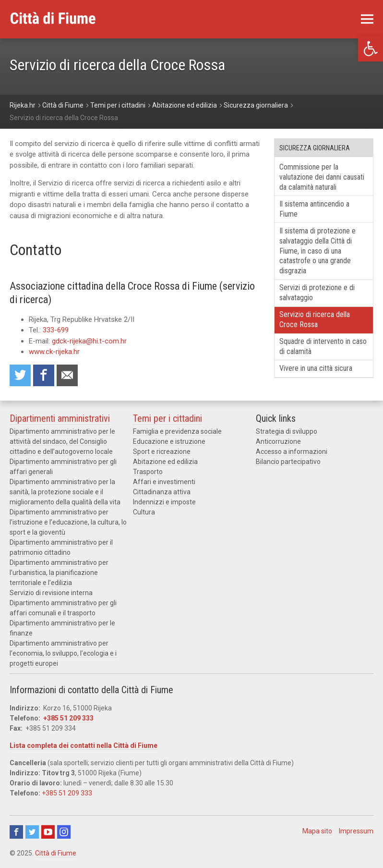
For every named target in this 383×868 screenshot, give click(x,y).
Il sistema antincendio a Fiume (314, 209)
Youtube (48, 832)
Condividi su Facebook (44, 375)
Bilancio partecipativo (288, 462)
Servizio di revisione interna (51, 593)
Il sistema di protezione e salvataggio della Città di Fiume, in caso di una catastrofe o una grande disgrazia (317, 251)
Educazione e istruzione (169, 441)
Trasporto (148, 472)
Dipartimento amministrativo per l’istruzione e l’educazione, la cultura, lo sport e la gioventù (68, 522)
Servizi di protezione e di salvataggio (317, 293)
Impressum (356, 831)
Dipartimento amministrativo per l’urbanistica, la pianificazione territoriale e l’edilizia (59, 573)
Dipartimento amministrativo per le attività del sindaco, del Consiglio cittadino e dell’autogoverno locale (62, 441)
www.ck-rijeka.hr (54, 352)
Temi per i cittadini (168, 418)
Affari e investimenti (164, 482)
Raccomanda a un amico (67, 375)
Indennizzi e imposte (164, 502)
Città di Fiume (56, 853)
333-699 (56, 330)
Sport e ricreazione (162, 452)
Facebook (16, 832)
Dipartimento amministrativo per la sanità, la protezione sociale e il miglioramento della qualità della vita (65, 492)
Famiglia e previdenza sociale (177, 431)
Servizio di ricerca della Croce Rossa (315, 319)
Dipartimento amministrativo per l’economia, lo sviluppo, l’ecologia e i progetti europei (63, 653)
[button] (371, 49)
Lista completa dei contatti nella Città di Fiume (84, 746)
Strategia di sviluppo (287, 431)
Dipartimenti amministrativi (60, 418)
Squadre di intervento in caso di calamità (323, 346)
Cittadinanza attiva (162, 492)
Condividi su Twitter (20, 375)
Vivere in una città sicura (316, 368)
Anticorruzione (278, 441)
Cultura (144, 512)
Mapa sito (317, 831)
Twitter (32, 832)
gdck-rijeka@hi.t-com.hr (89, 341)
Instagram (64, 832)
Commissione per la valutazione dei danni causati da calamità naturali (322, 177)
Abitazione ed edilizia (165, 462)
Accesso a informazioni (292, 452)
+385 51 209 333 (68, 718)
